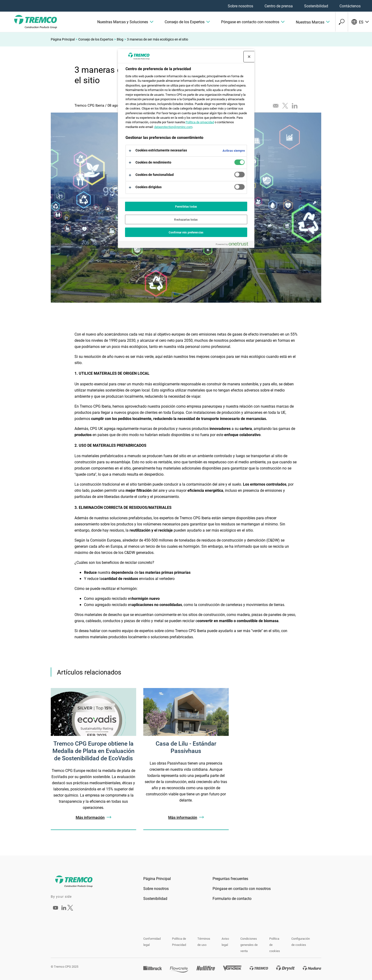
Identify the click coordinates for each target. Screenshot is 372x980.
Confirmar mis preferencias (186, 232)
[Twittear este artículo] (285, 106)
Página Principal (63, 39)
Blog (120, 39)
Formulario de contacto (232, 898)
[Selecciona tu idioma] (360, 22)
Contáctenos (350, 6)
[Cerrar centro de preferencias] (249, 57)
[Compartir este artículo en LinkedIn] (295, 106)
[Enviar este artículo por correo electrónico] (276, 106)
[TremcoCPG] (28, 22)
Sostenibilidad (316, 6)
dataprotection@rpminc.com (173, 127)
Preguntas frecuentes (230, 878)
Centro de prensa (279, 6)
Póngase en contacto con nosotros (242, 888)
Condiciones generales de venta (249, 945)
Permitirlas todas (186, 206)
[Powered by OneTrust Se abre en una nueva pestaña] (234, 245)
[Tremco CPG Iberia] (56, 911)
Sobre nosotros (240, 6)
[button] (125, 22)
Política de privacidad (200, 122)
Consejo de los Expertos (96, 39)
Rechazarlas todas (186, 219)
